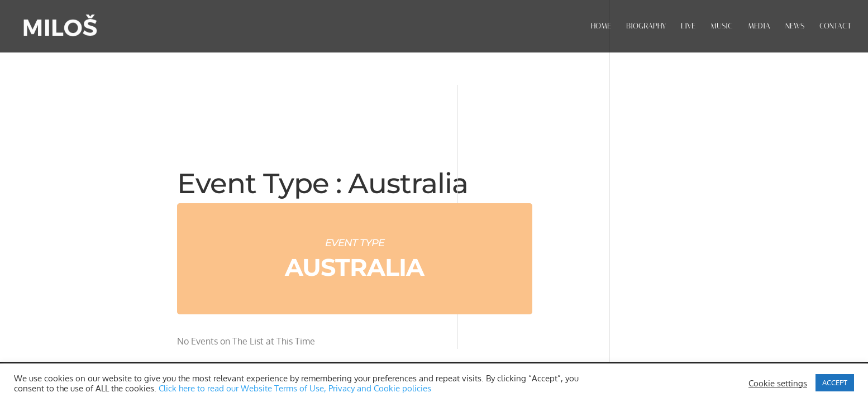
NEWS (795, 27)
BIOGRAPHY (646, 27)
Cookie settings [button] (778, 383)
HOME (601, 27)
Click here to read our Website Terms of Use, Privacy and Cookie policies (295, 388)
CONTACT (835, 27)
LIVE (688, 27)
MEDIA (759, 27)
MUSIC (722, 27)
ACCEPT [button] (835, 382)
